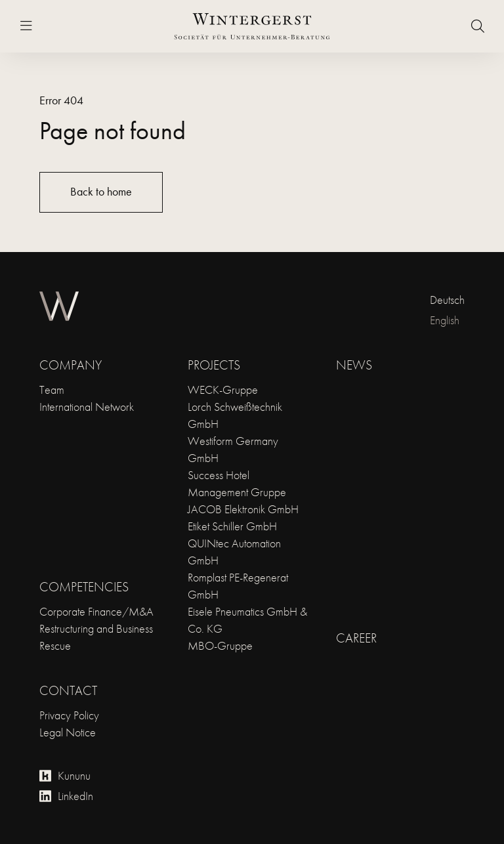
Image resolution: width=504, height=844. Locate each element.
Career (356, 638)
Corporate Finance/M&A (96, 611)
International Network (87, 407)
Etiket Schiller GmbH (232, 526)
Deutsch (447, 300)
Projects (214, 365)
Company (71, 365)
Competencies (84, 587)
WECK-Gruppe (223, 390)
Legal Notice (68, 732)
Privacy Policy (69, 715)
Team (52, 390)
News (354, 365)
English (445, 320)
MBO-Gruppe (220, 645)
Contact (68, 690)
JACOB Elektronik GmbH (243, 509)
